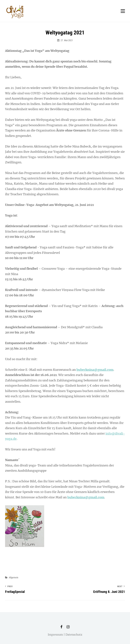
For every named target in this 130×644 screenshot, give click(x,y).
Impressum (55, 635)
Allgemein (14, 578)
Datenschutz (74, 635)
